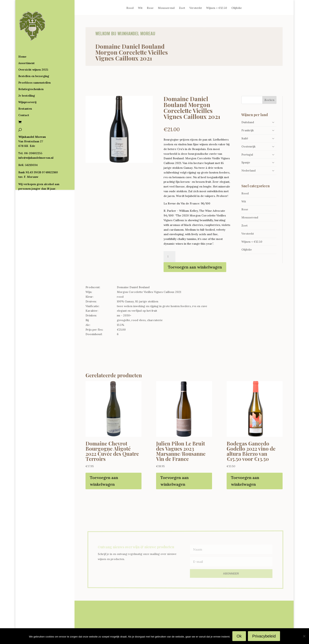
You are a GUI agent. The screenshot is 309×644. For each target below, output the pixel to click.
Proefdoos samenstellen (34, 67)
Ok (239, 636)
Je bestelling (27, 80)
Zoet (182, 8)
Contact (24, 99)
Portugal (247, 155)
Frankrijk (248, 130)
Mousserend (166, 8)
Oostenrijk (249, 146)
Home (22, 41)
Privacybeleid (264, 636)
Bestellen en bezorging (34, 60)
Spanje (246, 162)
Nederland (249, 171)
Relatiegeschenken (31, 73)
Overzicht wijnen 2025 (33, 54)
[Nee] (304, 636)
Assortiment (27, 47)
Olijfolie (237, 8)
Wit (140, 8)
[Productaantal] (169, 257)
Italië (245, 138)
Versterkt (196, 8)
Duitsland (248, 122)
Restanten (25, 93)
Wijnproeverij (27, 86)
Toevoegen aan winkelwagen (195, 267)
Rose (150, 8)
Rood (130, 8)
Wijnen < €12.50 (217, 8)
